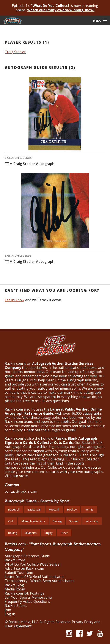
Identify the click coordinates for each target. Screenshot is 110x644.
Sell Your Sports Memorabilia (28, 597)
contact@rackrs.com (21, 491)
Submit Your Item (19, 573)
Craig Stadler (15, 52)
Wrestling (92, 521)
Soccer (74, 521)
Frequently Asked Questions (27, 602)
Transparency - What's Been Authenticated (40, 581)
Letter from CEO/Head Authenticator (34, 577)
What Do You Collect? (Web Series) (33, 564)
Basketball (34, 509)
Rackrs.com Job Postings (24, 593)
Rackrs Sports (16, 606)
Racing (57, 521)
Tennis (89, 509)
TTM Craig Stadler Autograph (30, 164)
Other (64, 533)
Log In (10, 614)
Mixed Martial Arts (33, 521)
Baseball (14, 509)
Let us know (15, 300)
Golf (11, 521)
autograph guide (61, 430)
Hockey (72, 509)
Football (54, 509)
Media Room (15, 589)
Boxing (13, 533)
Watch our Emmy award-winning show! (61, 10)
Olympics (31, 533)
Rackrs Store (15, 560)
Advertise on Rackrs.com (24, 569)
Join (8, 610)
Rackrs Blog (14, 585)
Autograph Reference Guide (27, 556)
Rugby (49, 533)
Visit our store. (17, 476)
